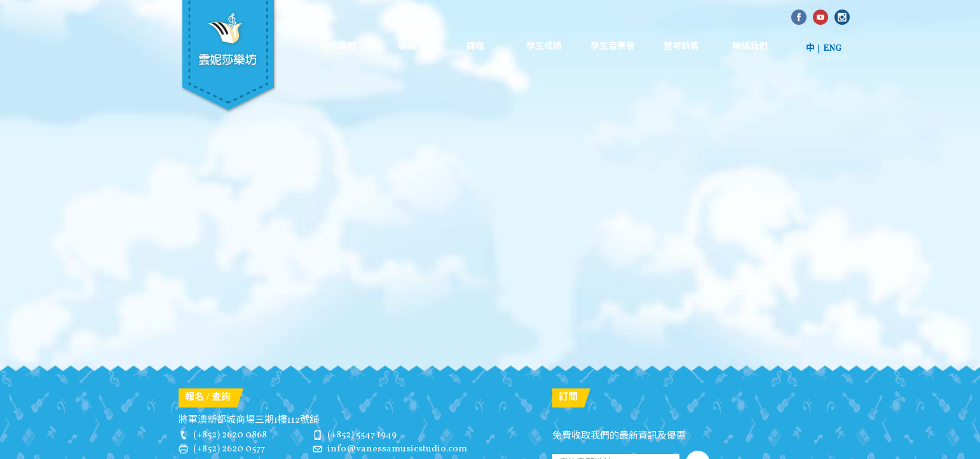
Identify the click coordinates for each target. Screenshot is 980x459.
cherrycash (827, 58)
